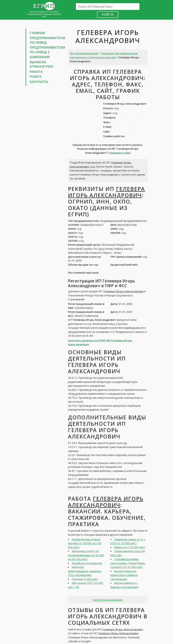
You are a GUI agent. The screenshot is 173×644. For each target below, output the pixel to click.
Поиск (36, 77)
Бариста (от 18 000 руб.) (130, 547)
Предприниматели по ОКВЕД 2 (47, 50)
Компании (40, 57)
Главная (37, 33)
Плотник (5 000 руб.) (85, 579)
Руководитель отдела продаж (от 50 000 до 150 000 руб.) (85, 543)
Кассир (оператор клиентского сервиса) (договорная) (124, 575)
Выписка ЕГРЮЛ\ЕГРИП (41, 64)
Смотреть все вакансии (108, 600)
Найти (108, 14)
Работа (36, 72)
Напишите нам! (120, 153)
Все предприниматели (84, 53)
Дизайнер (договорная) (87, 563)
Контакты (39, 82)
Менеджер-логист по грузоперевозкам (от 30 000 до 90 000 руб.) (86, 555)
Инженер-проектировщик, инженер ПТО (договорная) (85, 571)
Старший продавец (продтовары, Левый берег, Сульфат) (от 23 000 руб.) (128, 563)
